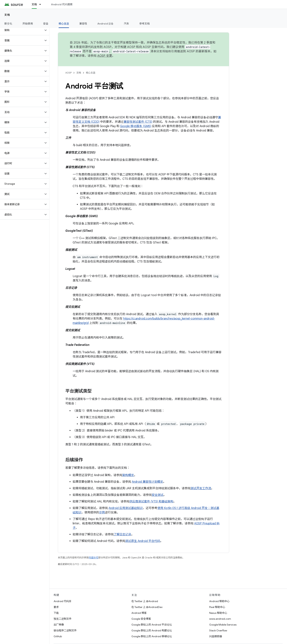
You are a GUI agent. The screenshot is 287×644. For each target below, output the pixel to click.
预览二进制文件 (63, 619)
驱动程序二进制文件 (65, 630)
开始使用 (28, 24)
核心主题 (91, 73)
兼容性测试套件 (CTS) (138, 122)
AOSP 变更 (105, 56)
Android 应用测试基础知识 (126, 508)
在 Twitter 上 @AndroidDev (147, 607)
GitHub (58, 636)
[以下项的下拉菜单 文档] (42, 4)
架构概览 (128, 475)
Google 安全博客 (141, 619)
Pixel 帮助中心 (217, 607)
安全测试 (158, 495)
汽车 (127, 24)
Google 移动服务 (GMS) (136, 126)
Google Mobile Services (223, 625)
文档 (7, 15)
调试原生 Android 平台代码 (143, 541)
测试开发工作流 (201, 488)
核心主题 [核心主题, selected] (64, 24)
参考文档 (145, 24)
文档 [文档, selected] (34, 4)
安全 (46, 24)
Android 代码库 (63, 601)
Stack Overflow (218, 630)
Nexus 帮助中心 (218, 613)
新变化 (8, 24)
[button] (22, 30)
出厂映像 (59, 625)
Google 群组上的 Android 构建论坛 (152, 630)
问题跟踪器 (216, 636)
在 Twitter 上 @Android (145, 601)
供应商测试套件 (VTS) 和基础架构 (151, 502)
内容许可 (94, 558)
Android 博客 (139, 613)
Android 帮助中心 (219, 601)
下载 (56, 613)
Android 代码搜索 (62, 4)
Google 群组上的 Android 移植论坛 (152, 636)
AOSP (68, 73)
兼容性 (83, 24)
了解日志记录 (122, 534)
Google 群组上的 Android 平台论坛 (152, 625)
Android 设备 (106, 24)
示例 (102, 512)
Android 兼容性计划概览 (147, 482)
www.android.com (220, 619)
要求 (56, 607)
